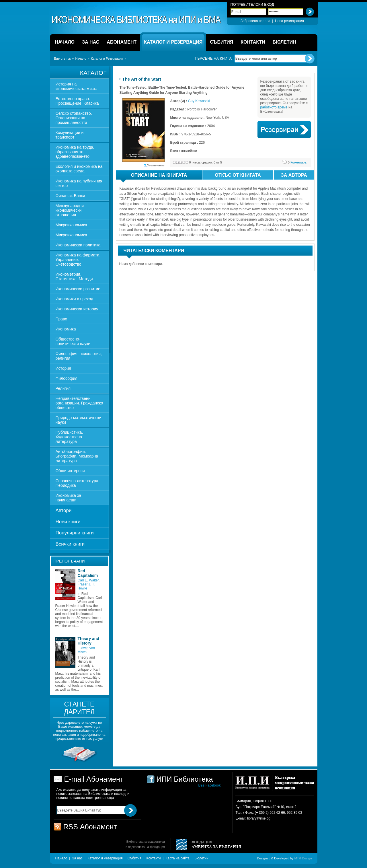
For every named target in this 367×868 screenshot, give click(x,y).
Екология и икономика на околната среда (79, 169)
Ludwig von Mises (86, 650)
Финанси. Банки (70, 196)
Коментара (297, 162)
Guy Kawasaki (199, 101)
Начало (81, 59)
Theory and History (88, 641)
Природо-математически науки (79, 420)
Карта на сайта (177, 858)
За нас (77, 858)
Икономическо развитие (78, 289)
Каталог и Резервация (107, 59)
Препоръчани (69, 561)
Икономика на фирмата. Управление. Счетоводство (78, 260)
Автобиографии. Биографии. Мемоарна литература (77, 456)
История (63, 368)
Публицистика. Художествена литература (69, 437)
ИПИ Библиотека (137, 20)
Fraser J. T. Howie (86, 586)
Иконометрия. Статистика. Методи (74, 277)
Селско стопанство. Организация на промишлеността (74, 118)
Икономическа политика (78, 245)
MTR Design (303, 858)
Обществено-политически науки (73, 341)
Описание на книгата (154, 176)
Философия (67, 378)
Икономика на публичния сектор (79, 183)
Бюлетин (201, 858)
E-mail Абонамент (94, 779)
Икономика (66, 329)
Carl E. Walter (88, 580)
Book (284, 130)
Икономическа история (77, 309)
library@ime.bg (259, 818)
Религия (63, 388)
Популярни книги (75, 533)
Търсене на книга (213, 58)
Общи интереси (70, 471)
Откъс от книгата (238, 175)
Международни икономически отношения (70, 210)
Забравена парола (255, 21)
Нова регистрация (289, 21)
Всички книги (70, 544)
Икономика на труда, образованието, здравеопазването (75, 152)
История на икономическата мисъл (77, 86)
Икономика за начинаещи (68, 498)
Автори (64, 510)
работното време (274, 107)
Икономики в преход (75, 299)
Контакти (153, 858)
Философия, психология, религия (79, 356)
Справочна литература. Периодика (78, 483)
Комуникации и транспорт (70, 135)
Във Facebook (210, 785)
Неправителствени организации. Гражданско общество (79, 403)
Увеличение (156, 165)
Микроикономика (71, 235)
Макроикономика (71, 225)
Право (62, 319)
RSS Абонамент (90, 827)
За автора (294, 175)
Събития (134, 858)
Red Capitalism (88, 573)
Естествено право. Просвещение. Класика (77, 101)
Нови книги (68, 522)
